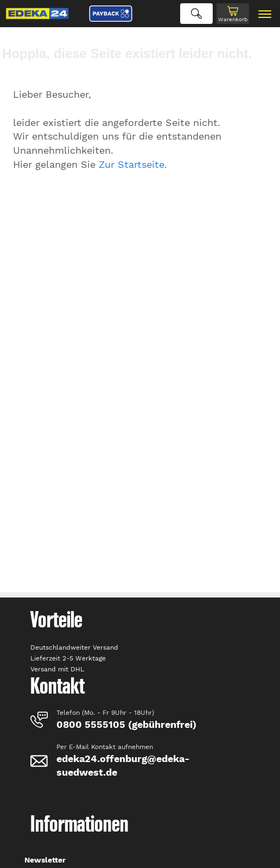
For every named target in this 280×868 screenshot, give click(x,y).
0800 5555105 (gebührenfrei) (126, 724)
